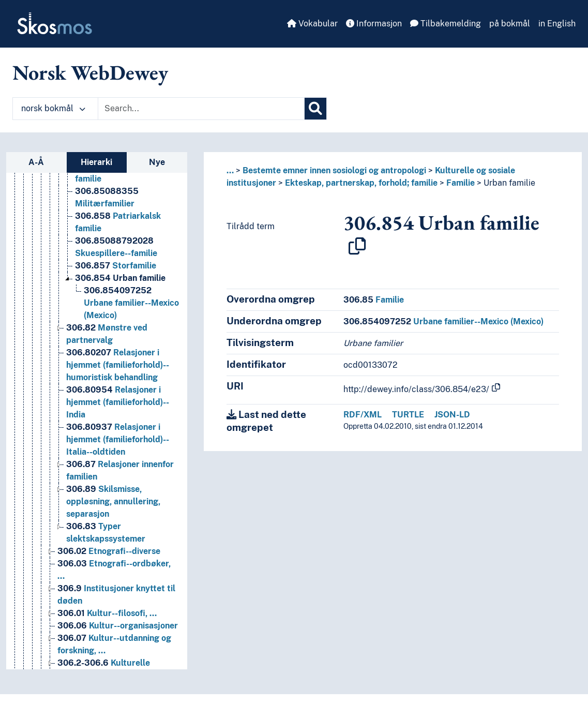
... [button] (230, 170)
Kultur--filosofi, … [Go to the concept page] (107, 632)
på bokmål (510, 24)
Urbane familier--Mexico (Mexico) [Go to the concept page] (131, 321)
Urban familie (509, 183)
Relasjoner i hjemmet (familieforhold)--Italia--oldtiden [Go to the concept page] (118, 458)
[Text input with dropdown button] (201, 109)
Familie (461, 183)
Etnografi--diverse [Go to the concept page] (109, 570)
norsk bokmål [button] (53, 108)
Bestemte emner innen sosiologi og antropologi (334, 170)
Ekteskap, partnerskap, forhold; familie (361, 183)
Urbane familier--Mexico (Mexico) (443, 321)
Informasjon (374, 24)
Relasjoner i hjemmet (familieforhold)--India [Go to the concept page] (118, 421)
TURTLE (408, 415)
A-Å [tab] (36, 162)
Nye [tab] (157, 162)
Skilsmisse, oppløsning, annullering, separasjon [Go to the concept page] (113, 520)
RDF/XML (363, 415)
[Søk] (315, 109)
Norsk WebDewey (90, 72)
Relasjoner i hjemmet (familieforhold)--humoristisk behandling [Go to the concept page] (118, 384)
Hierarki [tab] (96, 162)
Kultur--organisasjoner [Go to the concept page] (118, 644)
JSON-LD (452, 415)
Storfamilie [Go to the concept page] (116, 284)
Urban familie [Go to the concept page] (120, 297)
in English (557, 24)
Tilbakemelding (446, 24)
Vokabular (312, 24)
